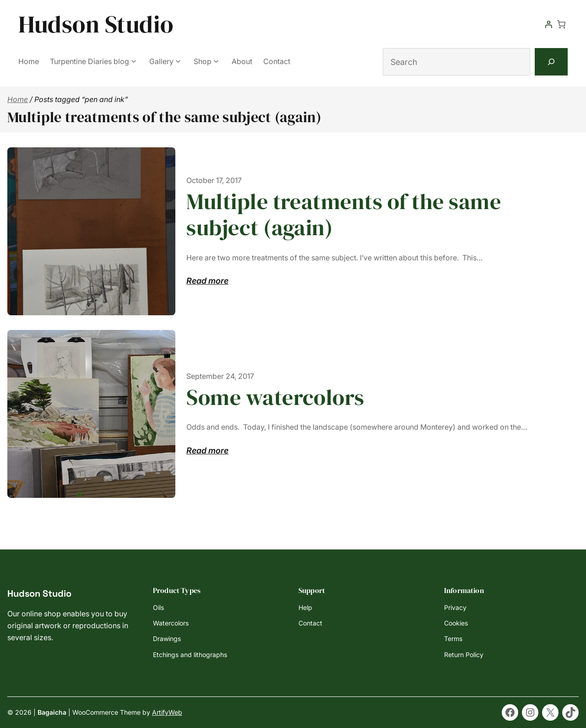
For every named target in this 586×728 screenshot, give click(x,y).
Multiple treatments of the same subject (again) (344, 215)
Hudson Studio (96, 24)
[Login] (548, 24)
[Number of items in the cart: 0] (561, 24)
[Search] (551, 62)
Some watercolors (275, 398)
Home (18, 99)
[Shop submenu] (216, 61)
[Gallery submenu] (178, 61)
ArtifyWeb (167, 712)
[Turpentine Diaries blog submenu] (134, 61)
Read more (207, 281)
